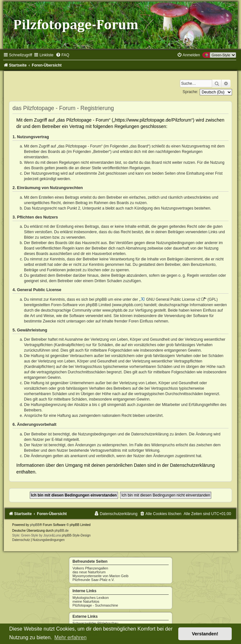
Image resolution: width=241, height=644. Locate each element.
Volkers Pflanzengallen (90, 568)
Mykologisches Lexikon (91, 598)
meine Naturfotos (86, 601)
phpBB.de (61, 531)
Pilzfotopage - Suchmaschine (95, 605)
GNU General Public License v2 (173, 299)
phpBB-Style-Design (76, 535)
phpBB (35, 525)
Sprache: (190, 92)
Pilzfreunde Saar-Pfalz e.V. (94, 580)
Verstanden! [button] (205, 634)
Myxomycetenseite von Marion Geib (101, 576)
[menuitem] (62, 55)
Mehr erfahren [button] (71, 637)
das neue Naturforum (89, 572)
